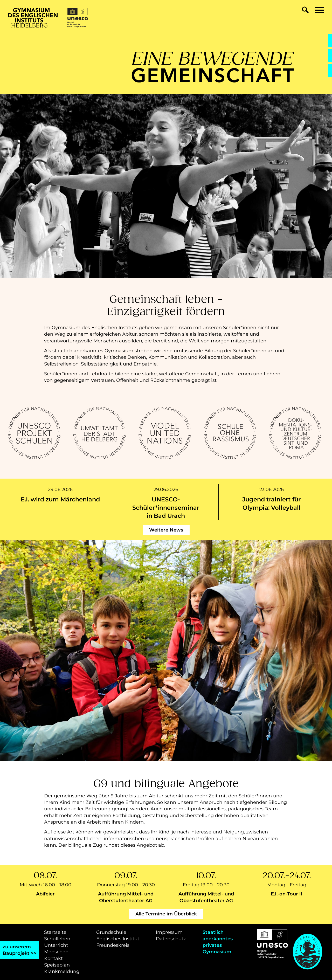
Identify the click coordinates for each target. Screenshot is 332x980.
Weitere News (166, 530)
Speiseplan (57, 965)
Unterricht (56, 945)
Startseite (55, 932)
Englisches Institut (118, 939)
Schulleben (57, 939)
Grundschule (111, 932)
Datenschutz (171, 939)
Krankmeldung (62, 971)
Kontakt (53, 958)
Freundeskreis (113, 945)
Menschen (56, 952)
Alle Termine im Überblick (166, 914)
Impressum (169, 932)
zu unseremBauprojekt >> (20, 950)
